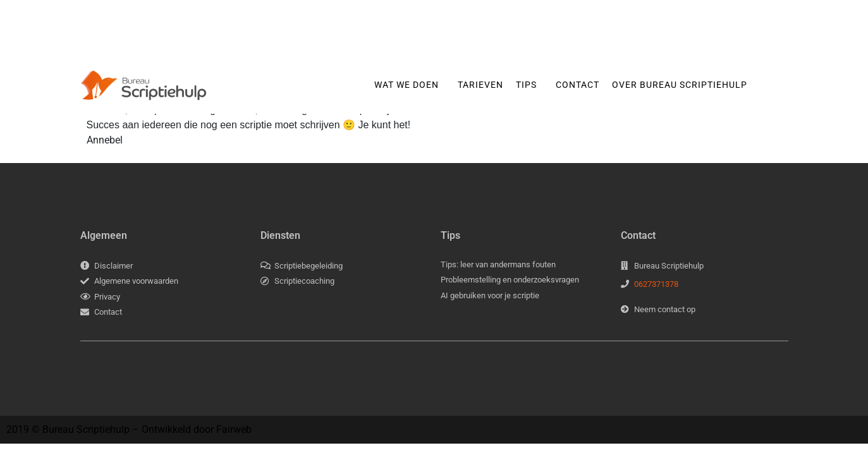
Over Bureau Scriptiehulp (680, 85)
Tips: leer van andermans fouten (498, 264)
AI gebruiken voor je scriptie (490, 295)
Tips (526, 85)
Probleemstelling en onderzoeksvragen (510, 280)
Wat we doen (406, 85)
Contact (578, 85)
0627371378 (656, 284)
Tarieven (480, 85)
